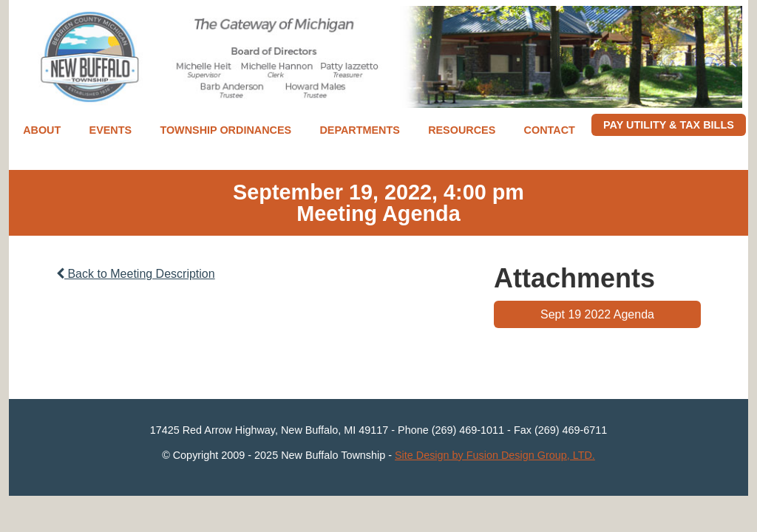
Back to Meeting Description (136, 274)
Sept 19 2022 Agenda (597, 314)
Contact (550, 130)
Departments (359, 130)
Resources (462, 130)
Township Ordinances (225, 130)
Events (111, 130)
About (42, 130)
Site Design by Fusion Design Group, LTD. (495, 455)
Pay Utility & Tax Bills (669, 125)
